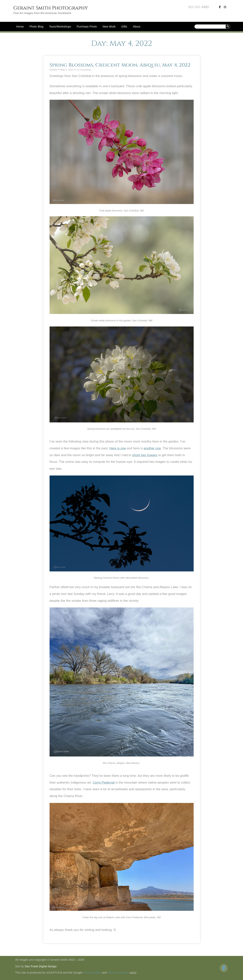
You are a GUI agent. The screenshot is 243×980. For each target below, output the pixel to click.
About (137, 26)
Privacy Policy (92, 973)
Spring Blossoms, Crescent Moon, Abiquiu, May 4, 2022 (120, 65)
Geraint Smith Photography (51, 8)
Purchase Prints (87, 26)
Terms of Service (118, 973)
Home (20, 26)
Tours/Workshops (60, 26)
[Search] (228, 27)
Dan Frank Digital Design (41, 966)
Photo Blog (36, 26)
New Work (109, 26)
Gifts (124, 26)
